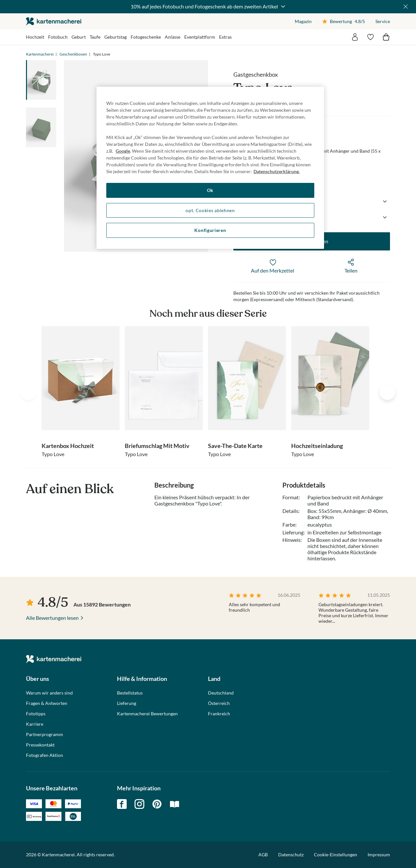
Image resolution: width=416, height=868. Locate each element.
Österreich (219, 703)
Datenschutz (291, 855)
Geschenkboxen (73, 54)
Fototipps (36, 714)
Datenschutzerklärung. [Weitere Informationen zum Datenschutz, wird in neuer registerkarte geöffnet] (277, 171)
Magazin (303, 21)
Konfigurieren (210, 230)
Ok (210, 190)
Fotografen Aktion (45, 755)
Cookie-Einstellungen (336, 855)
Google (123, 151)
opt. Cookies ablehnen (210, 210)
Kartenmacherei (40, 54)
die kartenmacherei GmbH (54, 21)
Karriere (35, 724)
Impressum (379, 855)
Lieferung (127, 703)
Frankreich (219, 714)
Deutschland (221, 693)
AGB (263, 855)
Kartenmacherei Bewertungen (147, 714)
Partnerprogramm (45, 734)
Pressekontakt (40, 745)
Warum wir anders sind (49, 693)
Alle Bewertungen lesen (52, 618)
